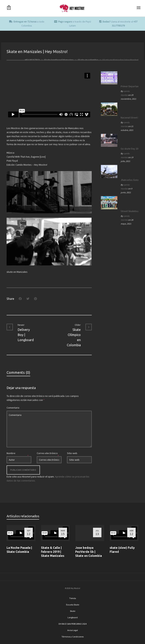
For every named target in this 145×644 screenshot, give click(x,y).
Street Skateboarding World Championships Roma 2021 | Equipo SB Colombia (129, 211)
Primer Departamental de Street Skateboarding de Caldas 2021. (129, 86)
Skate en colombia (88, 60)
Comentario (13, 408)
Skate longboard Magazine (59, 60)
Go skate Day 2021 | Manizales (129, 149)
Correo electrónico (47, 453)
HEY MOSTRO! (32, 60)
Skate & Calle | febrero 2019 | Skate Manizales (53, 552)
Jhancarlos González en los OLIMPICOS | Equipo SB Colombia (129, 180)
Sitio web (72, 453)
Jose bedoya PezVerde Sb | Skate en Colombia (89, 552)
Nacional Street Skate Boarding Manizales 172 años (129, 118)
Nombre (11, 453)
